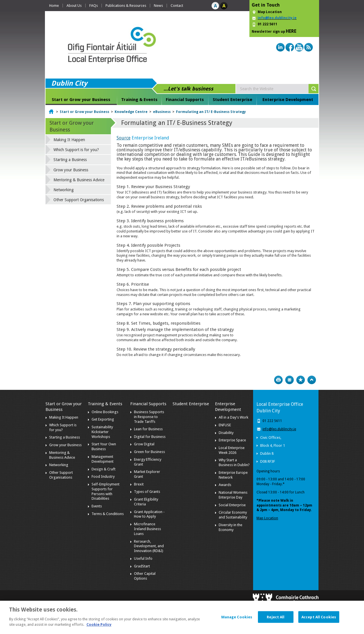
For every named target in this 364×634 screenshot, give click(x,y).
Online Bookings (105, 412)
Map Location (270, 12)
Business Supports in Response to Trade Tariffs (149, 417)
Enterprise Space (232, 440)
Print (278, 380)
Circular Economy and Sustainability (233, 515)
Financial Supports (185, 100)
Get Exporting (103, 419)
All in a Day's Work (233, 417)
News (158, 6)
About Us (74, 6)
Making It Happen (69, 140)
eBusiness (162, 112)
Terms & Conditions (108, 514)
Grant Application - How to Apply (149, 514)
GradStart (142, 566)
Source (124, 138)
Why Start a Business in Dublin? (234, 462)
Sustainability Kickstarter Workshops (102, 432)
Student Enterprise (232, 100)
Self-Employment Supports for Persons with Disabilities (106, 491)
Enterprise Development (288, 100)
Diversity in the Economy (230, 527)
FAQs (94, 6)
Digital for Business (150, 437)
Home (54, 6)
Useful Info (143, 558)
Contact (177, 6)
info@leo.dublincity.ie (279, 429)
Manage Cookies (237, 620)
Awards (225, 485)
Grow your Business (71, 170)
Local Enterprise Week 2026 (232, 450)
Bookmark (301, 380)
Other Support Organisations (79, 200)
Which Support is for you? (76, 150)
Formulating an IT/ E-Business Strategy (211, 112)
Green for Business (149, 452)
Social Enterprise (232, 505)
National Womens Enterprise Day (233, 495)
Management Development (103, 459)
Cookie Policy (99, 628)
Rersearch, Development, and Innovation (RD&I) (149, 546)
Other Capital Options (145, 576)
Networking (64, 190)
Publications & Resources (126, 6)
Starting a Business (70, 160)
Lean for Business (148, 429)
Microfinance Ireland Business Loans (147, 529)
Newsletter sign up (274, 31)
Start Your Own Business (104, 446)
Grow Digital (144, 444)
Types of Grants (147, 492)
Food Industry (103, 476)
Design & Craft (104, 469)
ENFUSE (225, 425)
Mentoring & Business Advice (79, 180)
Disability (226, 433)
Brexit (139, 484)
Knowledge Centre (131, 112)
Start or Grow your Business (81, 100)
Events (97, 506)
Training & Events (139, 100)
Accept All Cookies (319, 620)
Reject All (276, 620)
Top (312, 380)
